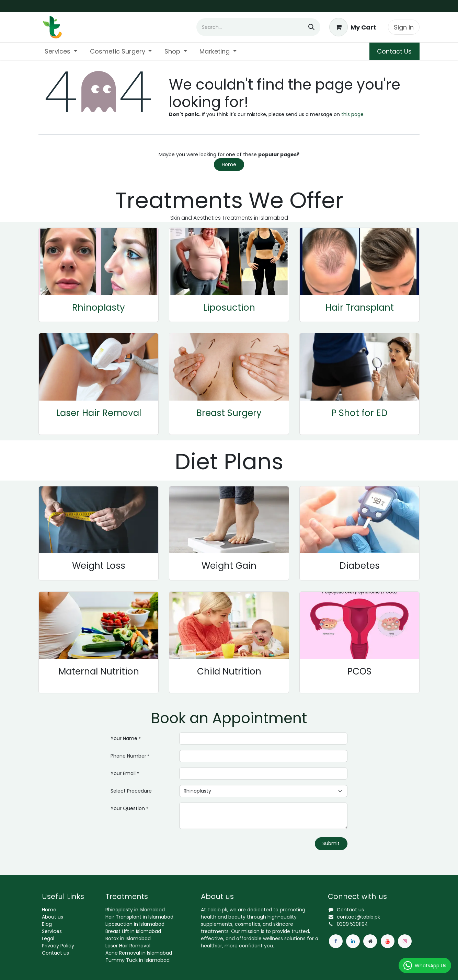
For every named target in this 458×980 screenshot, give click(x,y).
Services (52, 931)
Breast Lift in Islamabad (133, 931)
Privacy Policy (58, 946)
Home (229, 164)
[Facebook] (336, 941)
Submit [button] (331, 843)
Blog (47, 924)
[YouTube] (388, 941)
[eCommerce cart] (353, 27)
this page (352, 114)
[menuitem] (61, 51)
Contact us (55, 953)
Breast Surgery (229, 413)
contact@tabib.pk (358, 917)
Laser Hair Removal (99, 413)
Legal (48, 938)
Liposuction (229, 308)
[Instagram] (405, 941)
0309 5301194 (352, 924)
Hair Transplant (360, 308)
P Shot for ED (359, 413)
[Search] (311, 27)
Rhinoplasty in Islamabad (135, 910)
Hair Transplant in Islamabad (139, 917)
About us (53, 917)
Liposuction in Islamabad (135, 924)
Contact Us (394, 51)
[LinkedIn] (353, 941)
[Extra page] (370, 941)
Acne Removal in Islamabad (139, 953)
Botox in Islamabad (128, 938)
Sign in (404, 27)
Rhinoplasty (99, 308)
